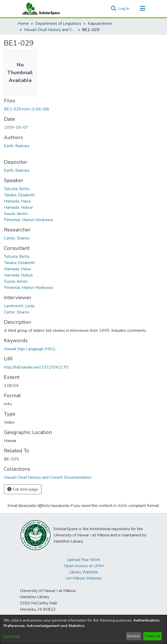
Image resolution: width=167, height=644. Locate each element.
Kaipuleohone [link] (100, 24)
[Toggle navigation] (142, 9)
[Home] (40, 9)
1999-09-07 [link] (16, 128)
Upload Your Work (83, 560)
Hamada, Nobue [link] (18, 207)
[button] (113, 9)
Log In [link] (124, 9)
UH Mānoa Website (83, 578)
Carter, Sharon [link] (17, 238)
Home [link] (23, 24)
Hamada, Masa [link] (17, 201)
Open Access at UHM (84, 566)
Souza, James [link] (16, 214)
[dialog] (83, 630)
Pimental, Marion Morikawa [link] (28, 220)
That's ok (152, 636)
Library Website (83, 572)
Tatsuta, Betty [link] (17, 189)
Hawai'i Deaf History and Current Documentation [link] (50, 30)
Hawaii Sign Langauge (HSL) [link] (30, 349)
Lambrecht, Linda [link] (19, 306)
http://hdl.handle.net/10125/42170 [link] (36, 367)
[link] (27, 109)
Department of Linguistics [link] (58, 24)
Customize (12, 636)
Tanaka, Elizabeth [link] (19, 195)
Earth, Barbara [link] (17, 146)
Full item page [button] (23, 489)
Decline (134, 636)
